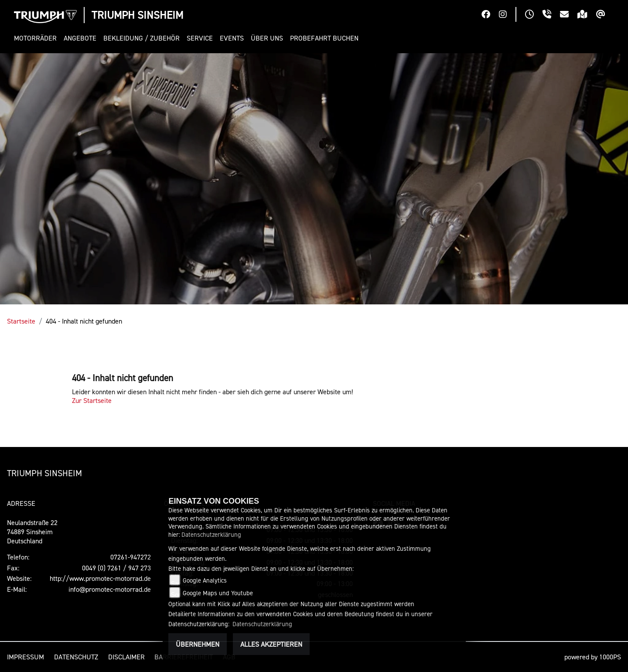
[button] (37, 38)
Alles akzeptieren (271, 644)
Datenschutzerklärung (211, 534)
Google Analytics (205, 580)
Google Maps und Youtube (218, 593)
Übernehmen (198, 644)
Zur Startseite (92, 400)
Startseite (21, 321)
